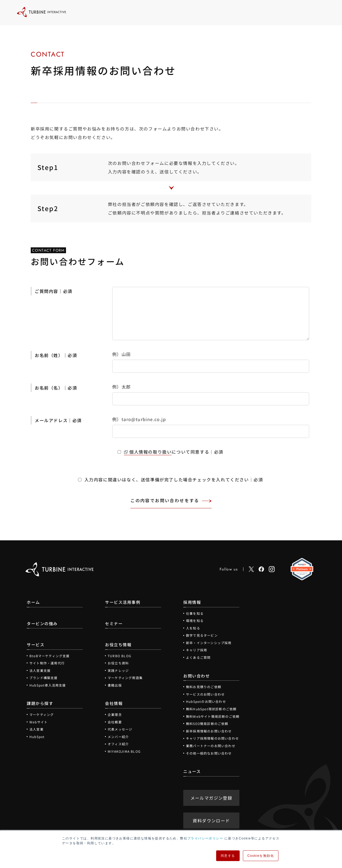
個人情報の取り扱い (150, 452)
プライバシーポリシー (205, 838)
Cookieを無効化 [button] (261, 856)
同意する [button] (228, 856)
